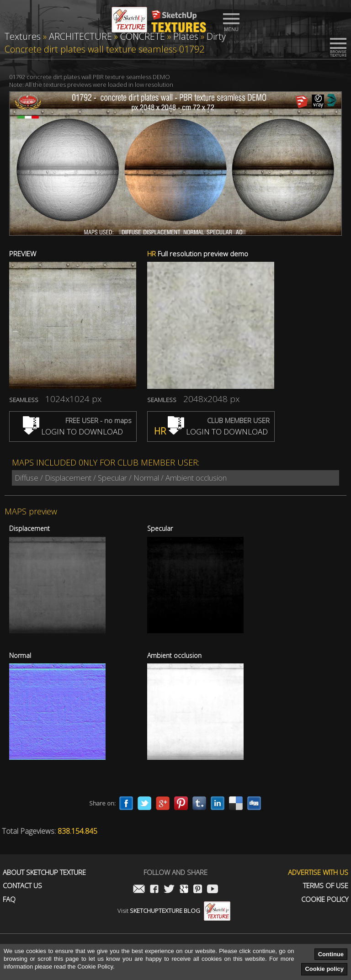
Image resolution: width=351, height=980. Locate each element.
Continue (331, 954)
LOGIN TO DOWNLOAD (73, 432)
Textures (23, 36)
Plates (186, 36)
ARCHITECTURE (80, 36)
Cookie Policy (325, 899)
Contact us (22, 886)
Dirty (216, 36)
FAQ (9, 899)
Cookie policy (324, 969)
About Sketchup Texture (44, 872)
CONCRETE (143, 36)
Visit (174, 911)
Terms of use (326, 886)
